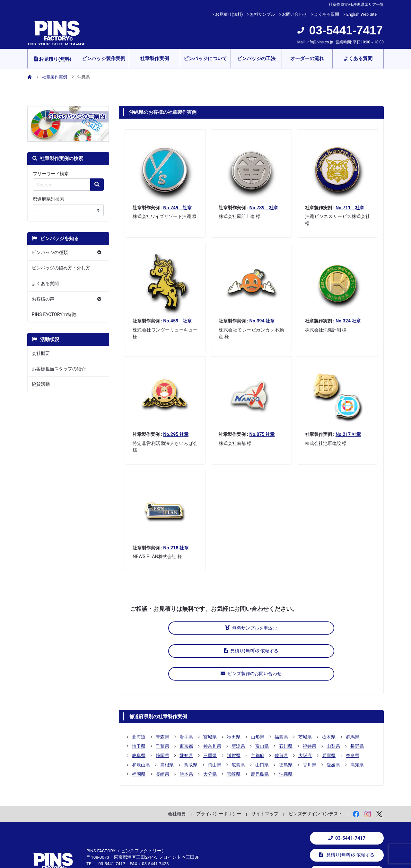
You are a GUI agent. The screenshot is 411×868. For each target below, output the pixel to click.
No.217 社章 (348, 434)
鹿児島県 (260, 726)
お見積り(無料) (229, 14)
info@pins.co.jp (320, 42)
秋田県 (234, 689)
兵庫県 (329, 707)
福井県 (310, 698)
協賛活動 (41, 384)
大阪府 (305, 707)
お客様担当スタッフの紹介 (59, 369)
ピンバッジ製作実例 (104, 59)
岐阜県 (139, 707)
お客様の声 (43, 299)
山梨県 (333, 698)
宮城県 (210, 689)
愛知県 (186, 707)
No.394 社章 (262, 321)
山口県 (262, 717)
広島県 (238, 717)
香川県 (310, 717)
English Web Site (361, 14)
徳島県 (286, 717)
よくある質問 (327, 14)
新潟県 (238, 698)
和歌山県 (141, 717)
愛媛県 (333, 717)
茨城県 (305, 689)
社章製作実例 (154, 59)
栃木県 (329, 689)
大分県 (210, 726)
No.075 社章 (262, 434)
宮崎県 (234, 726)
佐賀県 (281, 707)
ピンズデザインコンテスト (316, 765)
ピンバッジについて (205, 59)
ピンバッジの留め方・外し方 (61, 268)
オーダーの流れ (307, 59)
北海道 (139, 689)
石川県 (286, 698)
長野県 (357, 698)
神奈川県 (212, 698)
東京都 (186, 698)
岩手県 (186, 689)
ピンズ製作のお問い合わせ (332, 628)
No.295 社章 (176, 434)
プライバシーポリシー (219, 765)
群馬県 (353, 689)
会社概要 (41, 353)
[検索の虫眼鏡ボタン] (97, 185)
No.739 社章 (264, 208)
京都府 (258, 707)
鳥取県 (191, 717)
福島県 (281, 689)
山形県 (258, 689)
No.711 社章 (350, 208)
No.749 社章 (177, 208)
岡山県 (214, 717)
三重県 (210, 707)
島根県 (167, 717)
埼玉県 (139, 698)
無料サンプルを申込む (171, 628)
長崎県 (162, 726)
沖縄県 (286, 726)
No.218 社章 (176, 548)
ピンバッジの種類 (50, 253)
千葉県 (162, 698)
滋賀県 (234, 707)
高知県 (357, 717)
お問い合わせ (294, 14)
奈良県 (353, 707)
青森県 (162, 689)
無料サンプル (262, 14)
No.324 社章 (348, 321)
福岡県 (139, 726)
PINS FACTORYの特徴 (54, 315)
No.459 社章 (177, 321)
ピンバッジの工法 (256, 59)
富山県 (262, 698)
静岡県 (162, 707)
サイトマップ (265, 765)
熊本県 (186, 726)
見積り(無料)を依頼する (251, 628)
